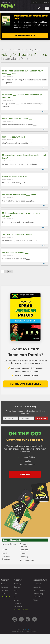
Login (35, 2)
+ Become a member (22, 610)
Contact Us (37, 584)
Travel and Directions (19, 50)
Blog (16, 597)
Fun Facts (17, 603)
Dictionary (4, 587)
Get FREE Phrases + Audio (25, 36)
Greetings (24, 550)
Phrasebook (5, 50)
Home (3, 584)
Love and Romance (10, 544)
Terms (36, 600)
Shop (16, 590)
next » (10, 271)
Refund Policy (38, 597)
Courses (17, 587)
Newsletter (18, 607)
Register (46, 2)
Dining (4, 550)
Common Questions (24, 545)
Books (3, 594)
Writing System (39, 590)
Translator (4, 590)
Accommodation (27, 560)
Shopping (24, 557)
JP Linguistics (29, 629)
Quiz (16, 594)
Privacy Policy (38, 594)
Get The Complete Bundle (25, 384)
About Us (37, 587)
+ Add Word (5, 597)
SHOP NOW (25, 474)
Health (4, 553)
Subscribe (41, 418)
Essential (23, 553)
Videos (16, 600)
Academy (17, 584)
